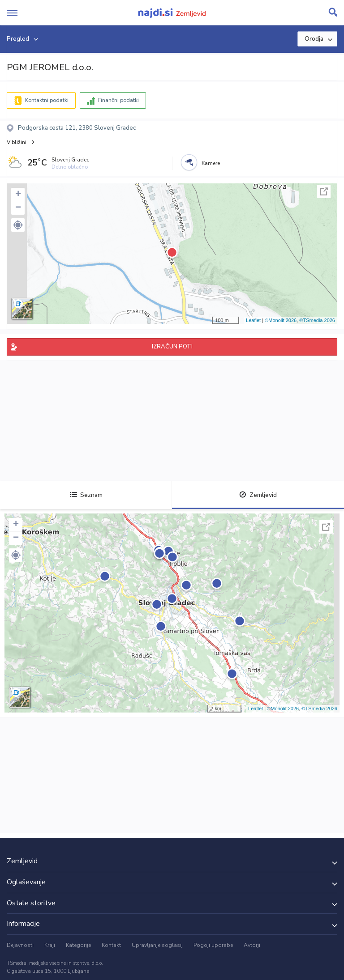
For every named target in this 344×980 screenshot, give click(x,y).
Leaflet (253, 320)
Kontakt (111, 945)
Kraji (50, 945)
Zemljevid (258, 495)
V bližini (17, 142)
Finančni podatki (118, 100)
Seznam (86, 495)
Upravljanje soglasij (157, 945)
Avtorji (252, 945)
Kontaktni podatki (47, 100)
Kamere (211, 163)
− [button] (18, 208)
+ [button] (18, 195)
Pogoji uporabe (213, 945)
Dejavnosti (20, 945)
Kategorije (78, 945)
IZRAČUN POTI (172, 347)
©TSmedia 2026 (317, 320)
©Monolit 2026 (281, 320)
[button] (18, 225)
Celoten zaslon (324, 191)
